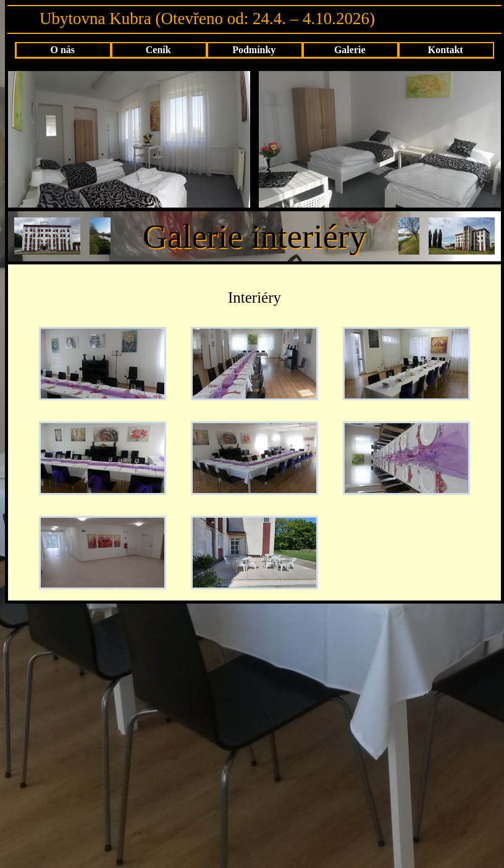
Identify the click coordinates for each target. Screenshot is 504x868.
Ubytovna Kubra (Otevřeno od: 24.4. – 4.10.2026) (207, 19)
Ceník (158, 50)
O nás (62, 50)
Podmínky (254, 50)
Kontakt (446, 50)
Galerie (350, 50)
